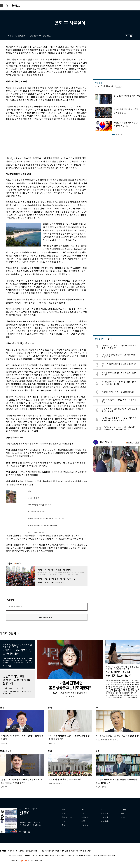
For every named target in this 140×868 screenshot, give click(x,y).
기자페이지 (105, 821)
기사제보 (124, 810)
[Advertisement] (41, 138)
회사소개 (11, 851)
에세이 (9, 564)
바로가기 (130, 442)
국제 (83, 813)
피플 (83, 821)
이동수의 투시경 (104, 86)
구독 (18, 564)
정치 (64, 810)
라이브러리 (105, 817)
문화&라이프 (67, 817)
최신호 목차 (106, 813)
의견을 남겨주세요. (16, 607)
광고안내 (124, 817)
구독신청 (124, 813)
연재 (103, 810)
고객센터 (43, 851)
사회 (64, 813)
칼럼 (64, 825)
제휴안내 (35, 851)
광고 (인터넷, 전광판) (23, 851)
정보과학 (85, 817)
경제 (83, 810)
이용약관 (50, 851)
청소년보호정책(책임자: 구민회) (80, 851)
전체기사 (85, 825)
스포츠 (65, 821)
